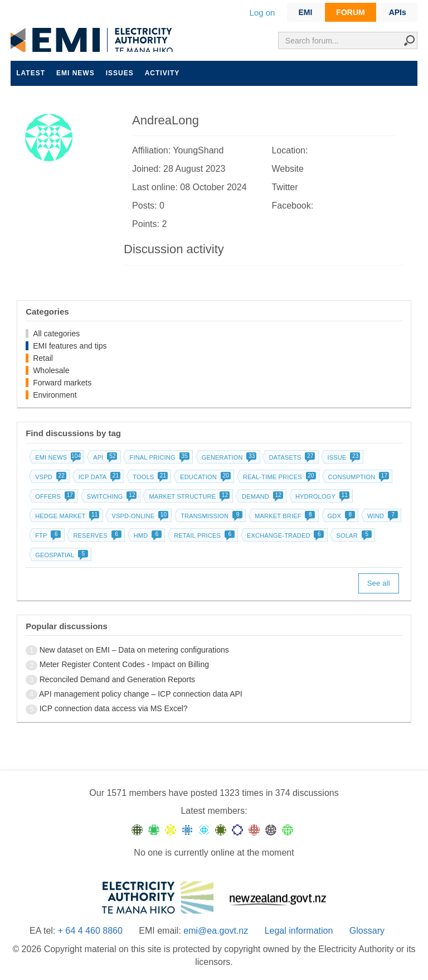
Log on (262, 13)
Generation (228, 457)
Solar (352, 535)
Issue (342, 457)
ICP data (99, 477)
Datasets (291, 457)
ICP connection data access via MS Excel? (114, 708)
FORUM (350, 12)
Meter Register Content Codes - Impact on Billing (124, 664)
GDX (340, 516)
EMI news (76, 73)
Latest (31, 73)
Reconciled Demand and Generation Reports (117, 679)
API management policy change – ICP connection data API (141, 694)
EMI (305, 12)
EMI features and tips (70, 346)
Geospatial (60, 555)
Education (204, 477)
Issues (120, 73)
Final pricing (158, 457)
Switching (111, 496)
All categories (56, 334)
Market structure (188, 496)
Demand (261, 496)
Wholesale (51, 370)
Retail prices (203, 535)
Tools (149, 477)
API (104, 457)
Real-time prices (278, 477)
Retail (43, 358)
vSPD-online (139, 516)
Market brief (284, 516)
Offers (54, 496)
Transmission (210, 516)
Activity (162, 73)
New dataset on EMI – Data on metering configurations (134, 650)
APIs (398, 12)
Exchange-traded (284, 535)
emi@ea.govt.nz (216, 931)
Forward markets (62, 383)
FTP (47, 535)
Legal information (299, 931)
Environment (55, 395)
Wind (381, 516)
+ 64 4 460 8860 (90, 931)
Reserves (96, 535)
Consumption (358, 477)
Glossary (367, 931)
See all (379, 583)
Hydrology (321, 496)
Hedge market (66, 516)
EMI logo (94, 40)
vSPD (50, 477)
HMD (147, 535)
